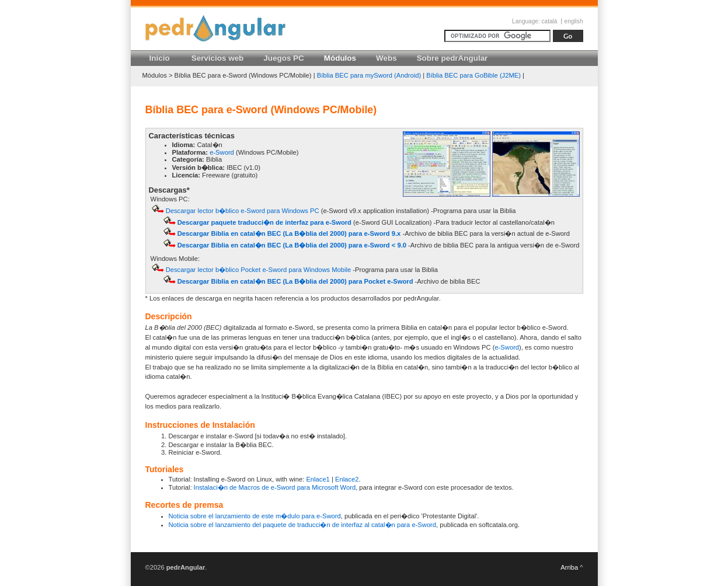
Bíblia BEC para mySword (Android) (369, 75)
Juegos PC (283, 58)
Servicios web (218, 58)
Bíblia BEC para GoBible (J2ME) (473, 75)
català (550, 21)
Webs (386, 58)
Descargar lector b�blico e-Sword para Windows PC (243, 211)
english (574, 21)
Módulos (340, 58)
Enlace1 (318, 479)
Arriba (569, 567)
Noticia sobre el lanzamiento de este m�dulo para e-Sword (255, 516)
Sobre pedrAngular (452, 58)
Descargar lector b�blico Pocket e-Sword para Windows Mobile (259, 270)
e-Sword (222, 152)
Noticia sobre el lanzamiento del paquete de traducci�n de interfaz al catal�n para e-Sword (303, 525)
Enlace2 (347, 479)
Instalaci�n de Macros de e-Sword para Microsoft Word (275, 487)
